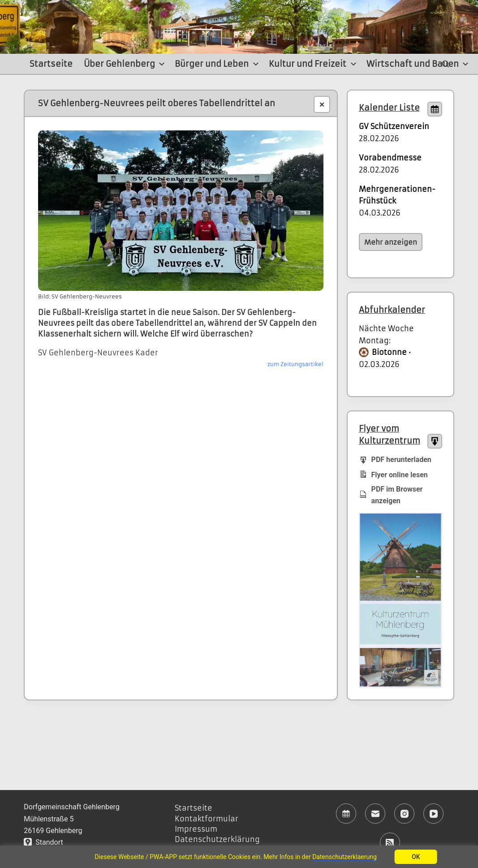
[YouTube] (433, 814)
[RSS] (390, 843)
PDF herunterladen (395, 459)
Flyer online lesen (393, 474)
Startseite (51, 64)
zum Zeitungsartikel (295, 364)
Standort (43, 842)
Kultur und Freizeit (314, 64)
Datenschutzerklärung (217, 839)
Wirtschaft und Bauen (419, 64)
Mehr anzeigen (391, 242)
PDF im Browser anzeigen (391, 495)
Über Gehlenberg (126, 64)
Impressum (196, 829)
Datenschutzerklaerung (345, 857)
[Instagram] (404, 814)
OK (416, 857)
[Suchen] (446, 64)
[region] (239, 857)
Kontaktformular (207, 819)
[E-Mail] (375, 814)
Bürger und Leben (218, 64)
